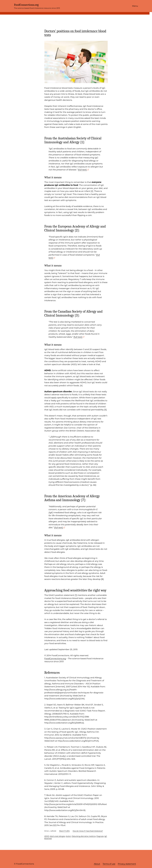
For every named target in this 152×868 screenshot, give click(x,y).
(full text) (82, 170)
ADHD (47, 836)
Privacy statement (127, 864)
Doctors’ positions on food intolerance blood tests (75, 33)
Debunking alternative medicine (84, 836)
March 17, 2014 (64, 831)
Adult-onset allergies (57, 836)
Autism (68, 836)
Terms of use (109, 864)
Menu (135, 6)
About (97, 864)
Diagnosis (100, 836)
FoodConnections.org (26, 5)
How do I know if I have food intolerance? (88, 831)
